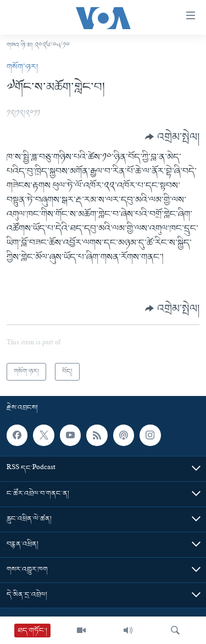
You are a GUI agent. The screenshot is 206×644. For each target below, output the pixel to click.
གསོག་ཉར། (22, 67)
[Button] (172, 137)
